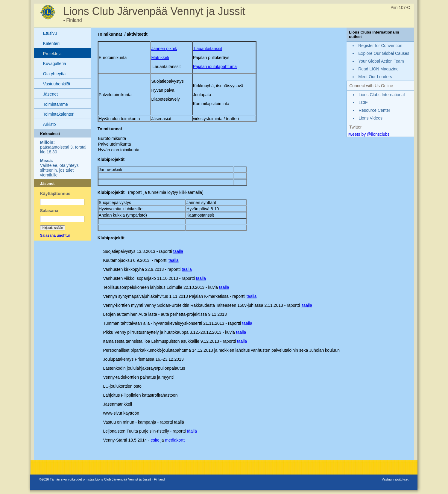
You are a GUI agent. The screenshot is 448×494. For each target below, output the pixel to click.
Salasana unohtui (55, 235)
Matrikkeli (160, 58)
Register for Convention (380, 46)
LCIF (363, 102)
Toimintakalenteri (59, 114)
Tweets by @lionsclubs (368, 134)
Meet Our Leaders (375, 77)
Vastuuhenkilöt (57, 84)
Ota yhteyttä (54, 74)
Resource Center (374, 110)
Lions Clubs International (382, 95)
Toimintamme (56, 104)
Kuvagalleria (55, 64)
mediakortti (175, 440)
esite (155, 440)
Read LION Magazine (378, 69)
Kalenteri (51, 43)
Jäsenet (50, 94)
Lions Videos (370, 118)
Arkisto (50, 124)
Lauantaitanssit (208, 49)
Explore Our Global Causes (384, 53)
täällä (178, 251)
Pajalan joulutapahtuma (215, 67)
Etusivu (50, 33)
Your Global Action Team (381, 61)
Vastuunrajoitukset (395, 479)
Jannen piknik (164, 49)
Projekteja (52, 54)
